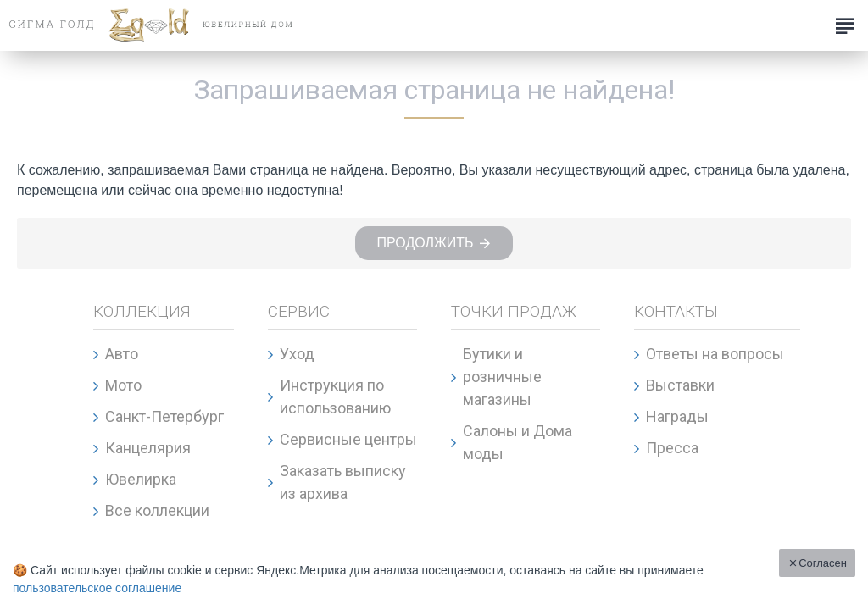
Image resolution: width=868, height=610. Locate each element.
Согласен (823, 563)
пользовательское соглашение (97, 588)
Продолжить (425, 243)
